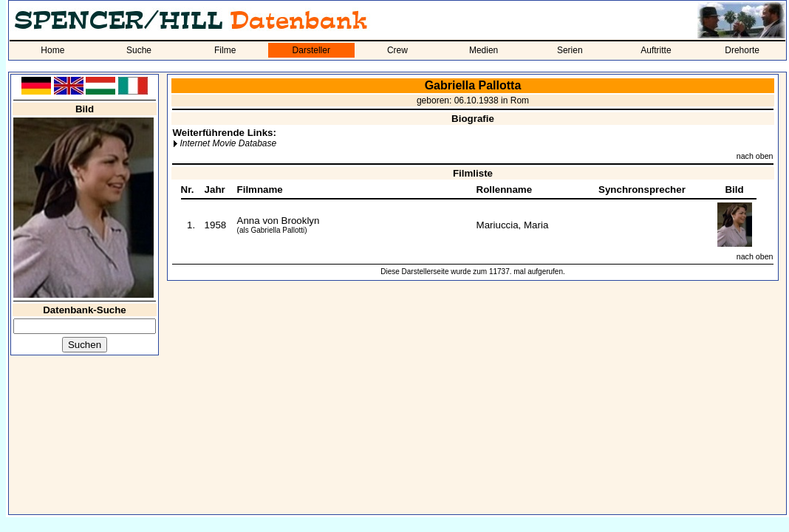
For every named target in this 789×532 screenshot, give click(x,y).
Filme (225, 50)
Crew (397, 50)
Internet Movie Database (228, 143)
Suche (139, 50)
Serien (570, 50)
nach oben (755, 156)
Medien (484, 50)
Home (52, 50)
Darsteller (311, 50)
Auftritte (656, 50)
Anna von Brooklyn (279, 221)
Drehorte (742, 50)
